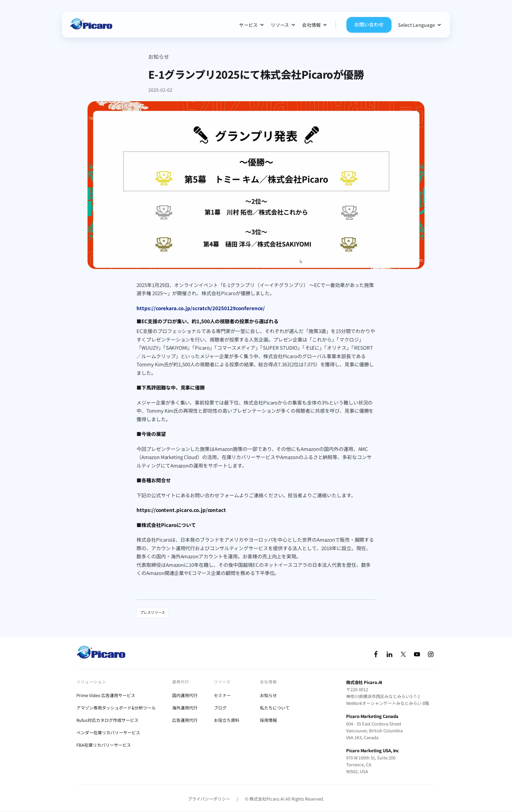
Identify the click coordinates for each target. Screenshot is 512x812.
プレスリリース (152, 612)
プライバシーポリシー (209, 799)
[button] (252, 25)
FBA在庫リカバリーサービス (104, 745)
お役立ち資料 (227, 720)
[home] (91, 25)
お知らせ (159, 56)
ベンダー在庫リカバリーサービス (108, 732)
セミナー (222, 695)
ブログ (220, 708)
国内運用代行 (185, 695)
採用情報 (268, 720)
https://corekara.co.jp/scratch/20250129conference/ (201, 308)
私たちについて (275, 708)
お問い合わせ (369, 24)
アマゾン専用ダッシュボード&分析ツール (116, 708)
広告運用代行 (185, 720)
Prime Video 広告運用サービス (106, 695)
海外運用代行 (185, 708)
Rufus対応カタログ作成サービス (107, 720)
